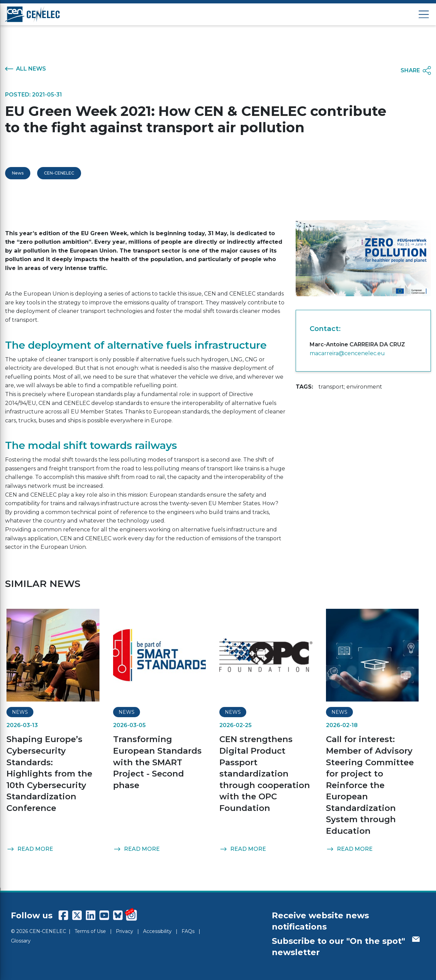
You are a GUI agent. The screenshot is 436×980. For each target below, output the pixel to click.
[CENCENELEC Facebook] (63, 915)
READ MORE (30, 849)
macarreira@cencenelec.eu (347, 353)
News (18, 173)
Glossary (21, 941)
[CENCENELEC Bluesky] (118, 915)
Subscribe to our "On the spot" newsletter (346, 947)
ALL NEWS (26, 69)
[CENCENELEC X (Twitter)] (77, 915)
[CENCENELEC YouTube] (104, 915)
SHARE (416, 71)
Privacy (124, 931)
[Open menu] (424, 14)
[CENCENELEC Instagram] (131, 915)
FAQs (188, 931)
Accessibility (157, 931)
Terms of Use (90, 931)
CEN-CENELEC (59, 173)
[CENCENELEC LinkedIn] (91, 915)
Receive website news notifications (320, 921)
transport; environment (350, 387)
